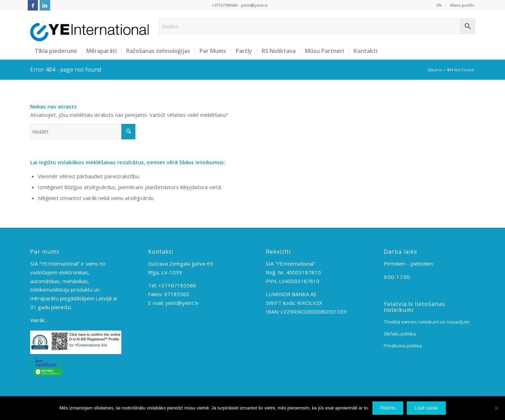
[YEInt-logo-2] (89, 26)
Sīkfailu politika (400, 334)
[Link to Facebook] (33, 5)
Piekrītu (388, 408)
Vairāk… (39, 320)
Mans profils (462, 5)
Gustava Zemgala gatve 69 (181, 264)
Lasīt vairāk (426, 408)
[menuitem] (439, 5)
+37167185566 (225, 5)
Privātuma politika (403, 346)
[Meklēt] (83, 132)
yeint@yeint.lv (254, 5)
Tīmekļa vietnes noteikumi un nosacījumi (427, 322)
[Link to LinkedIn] (45, 5)
